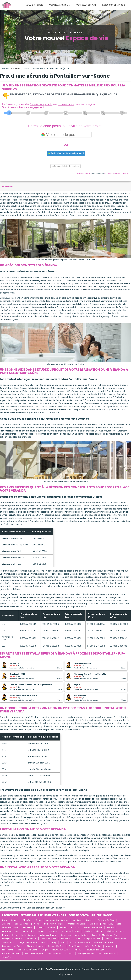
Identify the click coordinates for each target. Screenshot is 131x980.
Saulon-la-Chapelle (34, 954)
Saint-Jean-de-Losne (27, 950)
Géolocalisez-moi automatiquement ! (66, 153)
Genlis (37, 924)
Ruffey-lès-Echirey (93, 946)
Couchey (110, 946)
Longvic (90, 920)
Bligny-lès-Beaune (35, 946)
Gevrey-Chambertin (46, 928)
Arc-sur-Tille (28, 931)
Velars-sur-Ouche (48, 935)
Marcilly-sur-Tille (110, 935)
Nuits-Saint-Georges (53, 924)
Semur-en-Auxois (10, 928)
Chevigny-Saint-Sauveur (57, 920)
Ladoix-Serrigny (28, 935)
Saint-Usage (74, 946)
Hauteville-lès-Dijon (95, 950)
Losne (95, 935)
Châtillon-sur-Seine (76, 924)
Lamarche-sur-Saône (80, 942)
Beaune (15, 920)
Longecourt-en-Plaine (12, 946)
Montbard (94, 924)
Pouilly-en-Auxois (49, 939)
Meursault (66, 939)
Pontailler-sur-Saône (104, 942)
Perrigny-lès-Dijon (92, 939)
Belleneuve (31, 939)
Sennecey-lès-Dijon (71, 931)
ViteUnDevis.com (109, 174)
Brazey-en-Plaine (10, 931)
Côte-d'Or (16, 69)
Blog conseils (66, 974)
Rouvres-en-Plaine (107, 954)
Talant (39, 920)
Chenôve (27, 920)
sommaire (8, 187)
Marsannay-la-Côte (112, 924)
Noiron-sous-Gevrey (11, 954)
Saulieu (110, 928)
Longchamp (8, 950)
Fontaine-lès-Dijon (106, 920)
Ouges (45, 950)
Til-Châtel (7, 957)
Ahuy (63, 942)
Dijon (4, 920)
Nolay (77, 939)
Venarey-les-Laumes (70, 928)
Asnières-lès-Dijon (56, 946)
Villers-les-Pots (54, 954)
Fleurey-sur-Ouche (61, 950)
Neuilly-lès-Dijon (10, 935)
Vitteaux (78, 950)
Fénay (108, 939)
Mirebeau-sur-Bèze (115, 931)
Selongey (53, 931)
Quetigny (77, 920)
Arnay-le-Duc (81, 935)
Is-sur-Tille (28, 928)
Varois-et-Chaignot (93, 931)
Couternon (66, 935)
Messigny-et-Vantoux (12, 939)
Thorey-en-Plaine (86, 954)
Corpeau (69, 954)
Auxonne (6, 924)
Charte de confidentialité (84, 174)
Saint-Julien (121, 939)
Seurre (41, 931)
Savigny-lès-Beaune (28, 942)
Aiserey (53, 942)
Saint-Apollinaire (22, 924)
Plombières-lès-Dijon (93, 928)
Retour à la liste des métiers (65, 166)
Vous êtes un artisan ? (121, 174)
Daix (43, 942)
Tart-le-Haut (8, 942)
